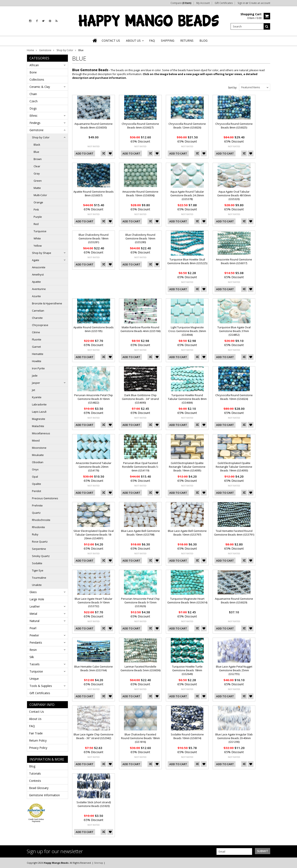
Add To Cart (85, 153)
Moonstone (39, 448)
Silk (32, 657)
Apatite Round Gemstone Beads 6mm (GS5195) (94, 329)
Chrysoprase (40, 325)
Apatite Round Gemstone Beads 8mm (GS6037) (94, 193)
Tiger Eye (38, 570)
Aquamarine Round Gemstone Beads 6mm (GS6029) (234, 601)
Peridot (37, 491)
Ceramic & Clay (40, 87)
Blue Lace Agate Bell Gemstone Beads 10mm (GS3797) (187, 533)
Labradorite (39, 404)
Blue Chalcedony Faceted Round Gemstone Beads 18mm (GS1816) (140, 738)
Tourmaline (39, 578)
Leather (35, 606)
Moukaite (38, 455)
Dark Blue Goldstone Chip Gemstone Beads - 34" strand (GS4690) (140, 399)
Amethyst (38, 274)
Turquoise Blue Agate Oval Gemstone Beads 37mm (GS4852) (234, 331)
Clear (37, 166)
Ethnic (34, 116)
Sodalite (37, 563)
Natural (34, 621)
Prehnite (37, 505)
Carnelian (38, 311)
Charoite (37, 318)
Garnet (36, 347)
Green (38, 181)
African (34, 65)
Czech (34, 101)
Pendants (36, 642)
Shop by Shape (42, 253)
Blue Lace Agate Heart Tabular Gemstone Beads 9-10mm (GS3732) (94, 602)
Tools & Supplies (41, 686)
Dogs (33, 108)
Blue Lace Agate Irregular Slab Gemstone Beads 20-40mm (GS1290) (234, 738)
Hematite (38, 354)
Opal (35, 477)
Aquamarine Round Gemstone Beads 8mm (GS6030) (94, 126)
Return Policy (38, 740)
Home (30, 50)
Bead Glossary (39, 788)
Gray (37, 173)
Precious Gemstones (45, 498)
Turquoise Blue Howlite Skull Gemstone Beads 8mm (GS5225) (187, 261)
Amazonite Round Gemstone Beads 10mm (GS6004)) (140, 193)
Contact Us (37, 712)
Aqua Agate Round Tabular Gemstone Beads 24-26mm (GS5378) (187, 195)
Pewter (34, 635)
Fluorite (37, 339)
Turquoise (40, 231)
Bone (33, 72)
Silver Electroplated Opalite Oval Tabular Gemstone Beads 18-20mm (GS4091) (94, 535)
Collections (37, 79)
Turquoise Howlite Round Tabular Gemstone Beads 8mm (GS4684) (187, 399)
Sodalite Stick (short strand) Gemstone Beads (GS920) (94, 804)
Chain (33, 94)
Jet (34, 390)
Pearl (33, 628)
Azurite (36, 296)
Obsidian (38, 462)
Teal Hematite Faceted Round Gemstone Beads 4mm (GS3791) (234, 533)
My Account (203, 3)
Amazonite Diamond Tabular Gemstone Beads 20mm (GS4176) (94, 467)
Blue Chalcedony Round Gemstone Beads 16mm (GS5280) (140, 238)
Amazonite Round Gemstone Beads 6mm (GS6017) (234, 261)
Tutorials (35, 773)
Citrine (36, 332)
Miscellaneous (41, 433)
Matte (37, 188)
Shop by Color (65, 50)
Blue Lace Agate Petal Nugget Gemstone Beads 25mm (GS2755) (234, 670)
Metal (33, 614)
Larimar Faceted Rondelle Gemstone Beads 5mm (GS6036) (140, 668)
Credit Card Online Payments (36, 820)
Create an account (260, 3)
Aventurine (39, 289)
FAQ (32, 726)
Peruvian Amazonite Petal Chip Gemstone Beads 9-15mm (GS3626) (140, 602)
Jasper (36, 383)
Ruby (35, 534)
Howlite (37, 361)
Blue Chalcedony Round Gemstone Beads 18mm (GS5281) (94, 238)
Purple (38, 217)
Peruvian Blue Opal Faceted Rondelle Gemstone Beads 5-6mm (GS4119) (140, 467)
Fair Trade (36, 733)
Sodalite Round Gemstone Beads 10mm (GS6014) (187, 736)
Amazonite (39, 267)
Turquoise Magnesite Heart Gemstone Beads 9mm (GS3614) (187, 601)
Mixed (36, 440)
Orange (38, 202)
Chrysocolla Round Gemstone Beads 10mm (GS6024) (234, 397)
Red (36, 224)
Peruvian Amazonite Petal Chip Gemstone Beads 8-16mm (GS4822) (94, 399)
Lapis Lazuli (39, 412)
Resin (33, 650)
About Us (35, 719)
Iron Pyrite (38, 368)
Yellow (38, 246)
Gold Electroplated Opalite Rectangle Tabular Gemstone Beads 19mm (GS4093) (234, 467)
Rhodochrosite (41, 520)
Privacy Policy (38, 748)
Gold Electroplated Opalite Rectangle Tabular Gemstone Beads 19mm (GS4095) (187, 467)
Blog (32, 766)
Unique (34, 679)
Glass (33, 592)
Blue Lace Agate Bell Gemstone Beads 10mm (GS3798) (140, 533)
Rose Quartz (40, 542)
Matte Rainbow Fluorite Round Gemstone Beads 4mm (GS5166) (140, 329)
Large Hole (37, 599)
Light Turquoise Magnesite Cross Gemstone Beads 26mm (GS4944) (187, 331)
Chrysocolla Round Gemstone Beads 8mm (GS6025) (234, 126)
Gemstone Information (44, 795)
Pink (36, 210)
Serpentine (39, 549)
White (37, 238)
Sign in (241, 3)
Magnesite (39, 419)
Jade (35, 376)
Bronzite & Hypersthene (47, 303)
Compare (181, 3)
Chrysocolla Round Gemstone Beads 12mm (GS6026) (187, 126)
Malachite (38, 426)
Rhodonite (38, 527)
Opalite (37, 484)
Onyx (35, 469)
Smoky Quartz (41, 556)
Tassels (35, 664)
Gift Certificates (224, 3)
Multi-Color (40, 195)
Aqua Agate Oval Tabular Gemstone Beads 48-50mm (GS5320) (234, 195)
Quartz (36, 513)
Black (37, 145)
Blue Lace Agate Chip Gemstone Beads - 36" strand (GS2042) (94, 736)
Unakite (37, 585)
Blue (36, 152)
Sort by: (233, 88)
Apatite (36, 282)
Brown (38, 159)
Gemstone (45, 50)
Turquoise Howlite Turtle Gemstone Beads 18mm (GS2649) (187, 670)
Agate (36, 260)
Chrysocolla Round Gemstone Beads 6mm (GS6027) (140, 126)
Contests (35, 781)
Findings (35, 123)
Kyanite (37, 397)
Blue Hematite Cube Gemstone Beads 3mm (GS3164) (94, 668)
